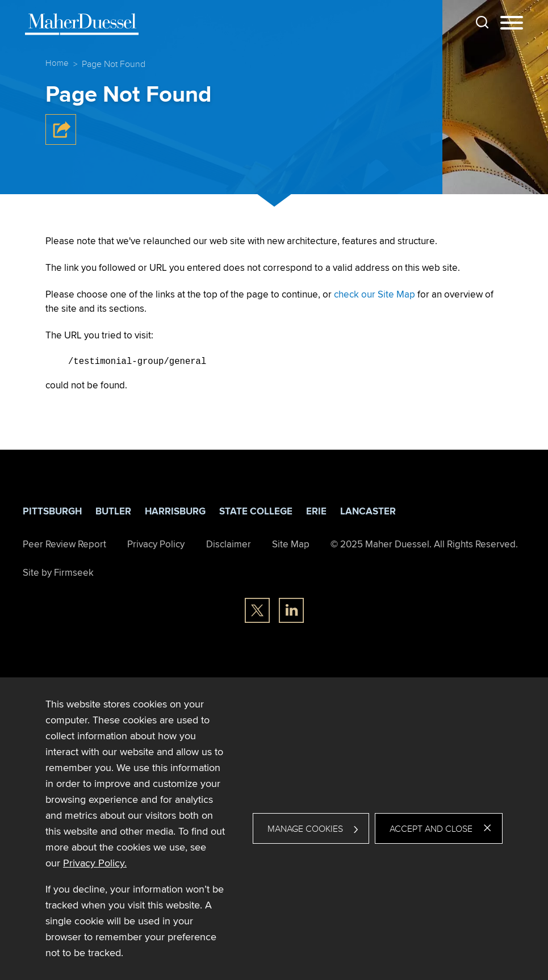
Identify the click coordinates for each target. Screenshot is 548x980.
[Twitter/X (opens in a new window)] (257, 610)
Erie (316, 510)
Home (57, 63)
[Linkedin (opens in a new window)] (291, 610)
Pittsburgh (52, 510)
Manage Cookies (305, 828)
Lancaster (368, 510)
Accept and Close (431, 828)
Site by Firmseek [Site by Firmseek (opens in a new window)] (58, 571)
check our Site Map (375, 294)
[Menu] (512, 23)
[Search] (482, 22)
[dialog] (274, 828)
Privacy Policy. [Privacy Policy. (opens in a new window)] (95, 863)
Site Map (291, 543)
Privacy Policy (156, 543)
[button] (61, 142)
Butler (113, 510)
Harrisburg (175, 510)
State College (256, 510)
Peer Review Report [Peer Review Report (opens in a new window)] (64, 543)
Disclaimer (229, 543)
